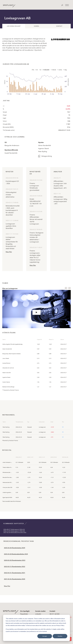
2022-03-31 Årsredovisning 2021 (15, 573)
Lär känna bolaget (14, 26)
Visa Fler (9, 252)
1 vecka (60, 70)
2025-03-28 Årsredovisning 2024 (15, 548)
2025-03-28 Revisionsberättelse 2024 (16, 554)
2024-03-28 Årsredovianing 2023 (15, 560)
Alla (33, 70)
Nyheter (10, 172)
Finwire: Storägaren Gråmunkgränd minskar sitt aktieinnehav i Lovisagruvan (36, 237)
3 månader (46, 70)
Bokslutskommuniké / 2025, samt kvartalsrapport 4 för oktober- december (13, 210)
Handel (37, 26)
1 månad (53, 70)
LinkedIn (38, 614)
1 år (40, 70)
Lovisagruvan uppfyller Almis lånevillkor (11, 226)
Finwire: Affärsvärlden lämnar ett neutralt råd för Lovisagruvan (36, 219)
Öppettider (24, 614)
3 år (37, 70)
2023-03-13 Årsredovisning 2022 (15, 567)
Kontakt (59, 26)
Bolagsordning (47, 156)
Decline (60, 636)
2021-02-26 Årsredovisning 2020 (15, 579)
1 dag (65, 70)
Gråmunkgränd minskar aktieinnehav (11, 195)
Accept (45, 636)
